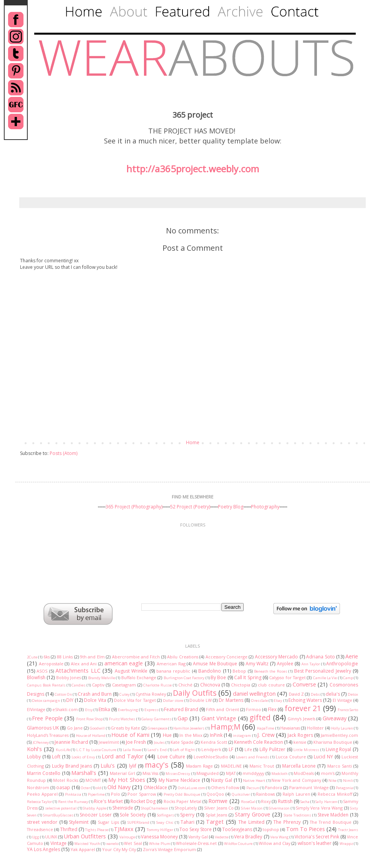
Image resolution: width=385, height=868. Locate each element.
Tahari (187, 822)
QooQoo (215, 794)
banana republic (173, 671)
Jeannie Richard (71, 742)
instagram (242, 736)
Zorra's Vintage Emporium (169, 849)
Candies (79, 685)
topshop (271, 829)
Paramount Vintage (309, 787)
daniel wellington (254, 694)
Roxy (266, 801)
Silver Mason (252, 808)
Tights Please (97, 830)
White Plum (159, 844)
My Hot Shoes (126, 780)
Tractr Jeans (348, 830)
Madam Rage (199, 766)
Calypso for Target (287, 677)
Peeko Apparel (42, 794)
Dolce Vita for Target (135, 700)
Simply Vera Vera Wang (319, 808)
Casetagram (124, 685)
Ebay (278, 701)
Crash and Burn (95, 694)
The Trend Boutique (331, 822)
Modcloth (280, 774)
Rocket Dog (143, 801)
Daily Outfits (195, 693)
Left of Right (184, 750)
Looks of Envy (83, 757)
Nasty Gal (222, 780)
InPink (216, 735)
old (99, 788)
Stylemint (79, 822)
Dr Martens (231, 700)
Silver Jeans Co (219, 808)
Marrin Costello (44, 773)
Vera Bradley (248, 837)
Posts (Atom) (64, 453)
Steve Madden (333, 815)
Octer (85, 788)
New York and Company (296, 780)
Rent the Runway (73, 802)
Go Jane (75, 728)
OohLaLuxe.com (192, 788)
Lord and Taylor (122, 756)
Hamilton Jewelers (189, 728)
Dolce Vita (95, 700)
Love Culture (171, 757)
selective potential (61, 808)
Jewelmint (109, 742)
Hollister (315, 728)
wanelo (112, 844)
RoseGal (248, 802)
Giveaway (335, 718)
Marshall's (84, 773)
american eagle (124, 663)
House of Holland (91, 736)
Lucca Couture (291, 757)
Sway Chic (165, 822)
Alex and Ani (84, 664)
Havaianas (290, 728)
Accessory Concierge (227, 657)
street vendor (42, 822)
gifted (260, 717)
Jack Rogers (300, 735)
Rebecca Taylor (39, 802)
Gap (183, 718)
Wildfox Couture (238, 844)
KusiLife (63, 750)
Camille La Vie (325, 678)
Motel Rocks (66, 780)
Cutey (125, 694)
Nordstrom (38, 787)
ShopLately (186, 808)
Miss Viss (150, 773)
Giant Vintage (219, 718)
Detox (353, 694)
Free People (47, 718)
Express (151, 710)
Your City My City (119, 849)
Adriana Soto (320, 657)
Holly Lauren (342, 728)
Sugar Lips (108, 822)
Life (248, 749)
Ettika (104, 709)
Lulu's (108, 766)
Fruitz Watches (122, 719)
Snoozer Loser (96, 815)
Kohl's (34, 749)
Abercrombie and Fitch (136, 657)
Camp (348, 678)
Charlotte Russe (157, 685)
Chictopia (241, 685)
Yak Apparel (83, 849)
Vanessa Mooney (159, 837)
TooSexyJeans (237, 829)
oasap (63, 787)
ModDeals (304, 773)
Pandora (274, 787)
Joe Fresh (136, 742)
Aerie (352, 656)
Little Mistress (306, 750)
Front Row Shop (90, 719)
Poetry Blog (231, 507)
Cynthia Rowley (151, 694)
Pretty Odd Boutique (182, 794)
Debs (315, 694)
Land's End (157, 750)
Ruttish (285, 801)
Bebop (239, 671)
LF (231, 749)
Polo (115, 794)
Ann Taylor (311, 664)
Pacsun (253, 788)
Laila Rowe (132, 750)
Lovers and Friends (253, 757)
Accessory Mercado (276, 657)
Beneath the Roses (271, 671)
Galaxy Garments (156, 719)
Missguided (208, 773)
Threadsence (40, 829)
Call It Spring (248, 677)
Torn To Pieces (305, 829)
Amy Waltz (257, 664)
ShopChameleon (155, 808)
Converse (304, 684)
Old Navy (119, 787)
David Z (296, 694)
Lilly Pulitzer (272, 749)
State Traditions (297, 815)
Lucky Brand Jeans (72, 766)
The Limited (251, 822)
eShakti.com (65, 709)
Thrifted (69, 829)
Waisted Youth (87, 844)
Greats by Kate (126, 728)
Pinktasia (73, 794)
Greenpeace (157, 728)
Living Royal (339, 749)
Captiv (98, 685)
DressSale (259, 701)
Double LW (201, 700)
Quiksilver (241, 794)
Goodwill (97, 728)
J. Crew (266, 735)
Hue (167, 735)
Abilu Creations (182, 657)
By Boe (218, 677)
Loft (56, 757)
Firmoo (254, 709)
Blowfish (36, 677)
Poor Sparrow (142, 794)
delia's (333, 694)
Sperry (187, 815)
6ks (47, 657)
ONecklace (155, 787)
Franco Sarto (348, 710)
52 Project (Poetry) (190, 507)
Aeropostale (51, 664)
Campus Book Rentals (46, 685)
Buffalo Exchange (139, 677)
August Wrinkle (131, 671)
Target (215, 822)
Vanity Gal (198, 837)
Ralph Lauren (296, 794)
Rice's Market (108, 801)
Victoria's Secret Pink (317, 837)
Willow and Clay (275, 843)
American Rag (171, 664)
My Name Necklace (179, 780)
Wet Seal (133, 843)
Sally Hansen (326, 802)
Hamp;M (225, 727)
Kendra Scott (214, 742)
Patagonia (344, 788)
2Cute (32, 657)
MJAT (231, 773)
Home (193, 442)
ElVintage (36, 709)
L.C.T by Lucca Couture (96, 750)
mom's (328, 773)
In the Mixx (191, 735)
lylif (133, 766)
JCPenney (41, 742)
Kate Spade (182, 742)
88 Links (65, 657)
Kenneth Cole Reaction (259, 742)
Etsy (89, 710)
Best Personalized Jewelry (323, 671)
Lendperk (211, 749)
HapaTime (265, 728)
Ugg (36, 837)
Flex (272, 709)
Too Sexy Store (196, 829)
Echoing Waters (305, 700)
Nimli (348, 781)
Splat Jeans (217, 815)
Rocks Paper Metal (182, 801)
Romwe (218, 801)
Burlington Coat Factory (184, 678)
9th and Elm (92, 657)
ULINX (51, 837)
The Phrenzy (287, 822)
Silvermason (279, 808)
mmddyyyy (253, 773)
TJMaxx (124, 829)
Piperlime (96, 794)
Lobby (34, 757)
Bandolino (210, 671)
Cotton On (63, 694)
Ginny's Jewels (301, 719)
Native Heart (254, 781)
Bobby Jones (69, 677)
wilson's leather (315, 843)
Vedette (222, 837)
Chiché (185, 685)
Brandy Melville (102, 678)
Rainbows (265, 794)
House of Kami (130, 735)
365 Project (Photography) (134, 507)
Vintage (59, 843)
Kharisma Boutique (333, 742)
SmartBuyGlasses (58, 815)
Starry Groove (253, 814)
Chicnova (210, 685)
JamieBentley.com (339, 735)
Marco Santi (340, 766)
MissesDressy (178, 774)
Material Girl (122, 773)
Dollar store (173, 701)
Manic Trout (262, 766)
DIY (70, 700)
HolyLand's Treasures (48, 735)
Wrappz (346, 844)
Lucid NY (323, 757)
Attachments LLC (78, 671)
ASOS (42, 671)
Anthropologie (342, 664)
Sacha (305, 802)
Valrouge (127, 837)
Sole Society (133, 815)
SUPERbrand (138, 822)
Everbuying (128, 710)
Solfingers (166, 815)
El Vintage (342, 700)
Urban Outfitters (85, 836)
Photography (265, 507)
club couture (271, 685)
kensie (300, 742)
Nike (332, 781)
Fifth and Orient (222, 709)
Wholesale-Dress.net (196, 843)
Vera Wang (280, 837)
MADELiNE (231, 766)
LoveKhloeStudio (211, 757)
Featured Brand (181, 709)
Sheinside (123, 808)
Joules (159, 742)
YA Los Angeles (44, 849)
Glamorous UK (43, 728)
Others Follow (225, 787)
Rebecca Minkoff (335, 794)
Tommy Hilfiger (160, 830)
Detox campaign (46, 701)
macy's (157, 765)
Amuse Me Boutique (215, 664)
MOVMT (93, 780)
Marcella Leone (299, 766)
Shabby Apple (94, 808)
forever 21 (303, 708)
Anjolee (285, 664)
